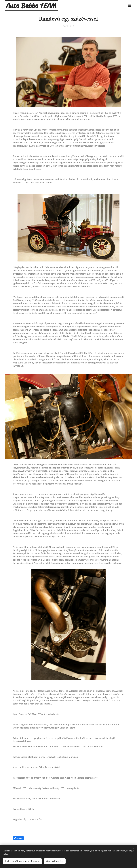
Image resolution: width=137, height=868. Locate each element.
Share (18, 838)
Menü (130, 6)
